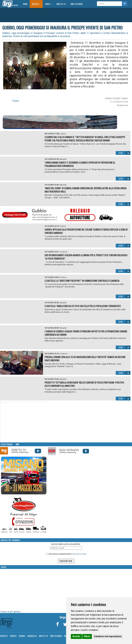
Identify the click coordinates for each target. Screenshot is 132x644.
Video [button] (48, 4)
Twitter (15, 101)
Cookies (22, 636)
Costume (64, 252)
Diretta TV (61, 4)
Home (26, 4)
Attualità (63, 159)
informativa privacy (79, 554)
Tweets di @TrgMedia (10, 612)
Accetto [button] (76, 636)
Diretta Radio (77, 4)
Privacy (13, 636)
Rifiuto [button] (87, 636)
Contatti (4, 636)
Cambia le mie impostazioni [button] (108, 636)
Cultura (63, 134)
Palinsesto (32, 636)
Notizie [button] (36, 4)
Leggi (124, 153)
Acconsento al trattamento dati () (68, 554)
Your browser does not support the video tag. (24, 422)
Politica (63, 277)
